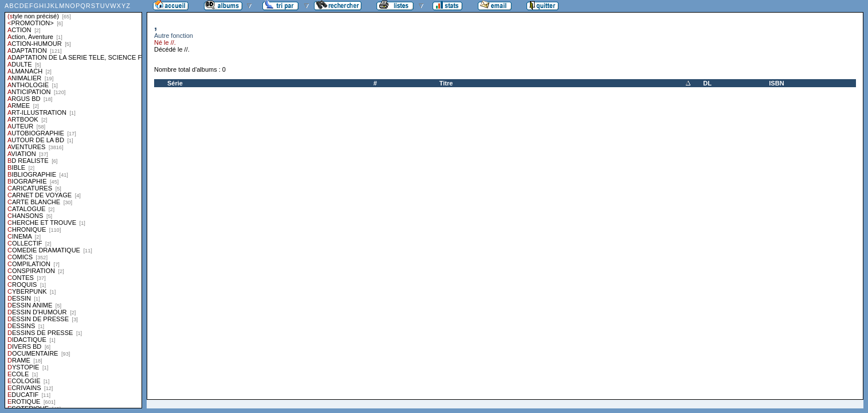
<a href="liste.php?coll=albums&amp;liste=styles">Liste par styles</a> (73, 204)
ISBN (776, 83)
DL (707, 83)
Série (175, 83)
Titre (446, 83)
